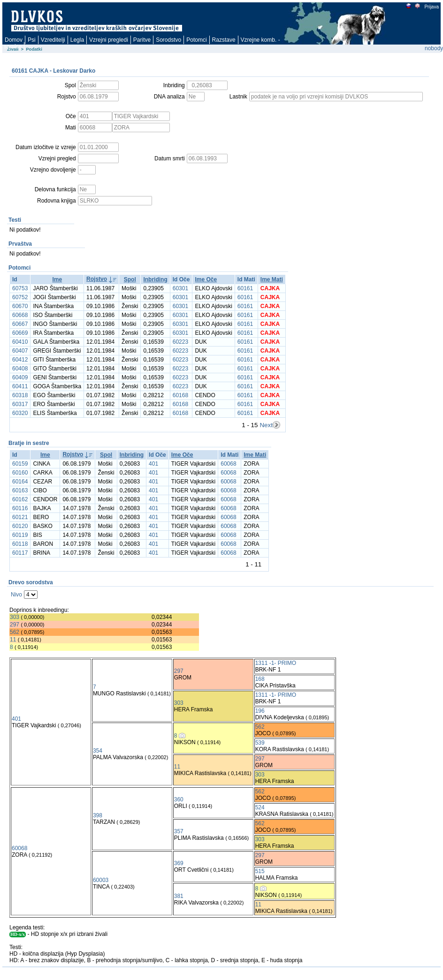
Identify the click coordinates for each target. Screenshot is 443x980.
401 (153, 464)
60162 (20, 499)
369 (179, 863)
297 (15, 625)
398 (98, 815)
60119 (20, 535)
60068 (228, 464)
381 (179, 896)
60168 (180, 395)
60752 (20, 297)
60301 (180, 288)
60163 (20, 490)
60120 (20, 526)
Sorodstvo (168, 40)
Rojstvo (97, 279)
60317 (20, 404)
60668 (20, 315)
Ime (57, 279)
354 (98, 751)
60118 (20, 544)
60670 (20, 306)
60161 (245, 288)
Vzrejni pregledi (109, 40)
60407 (20, 351)
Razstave (224, 40)
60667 (20, 324)
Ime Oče (206, 279)
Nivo (16, 595)
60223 (180, 342)
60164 (20, 482)
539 (260, 743)
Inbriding (155, 279)
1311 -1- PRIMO (276, 663)
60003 (101, 880)
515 (260, 871)
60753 (20, 288)
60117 (20, 553)
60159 (20, 464)
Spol (130, 279)
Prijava (431, 7)
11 (13, 640)
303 (15, 617)
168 (260, 679)
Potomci (196, 40)
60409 (20, 377)
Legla (77, 40)
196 (260, 711)
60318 (20, 395)
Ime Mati (272, 279)
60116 (20, 508)
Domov (14, 40)
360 (179, 799)
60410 (20, 342)
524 (260, 807)
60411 (20, 386)
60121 (20, 517)
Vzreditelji (53, 40)
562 (15, 632)
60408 (20, 369)
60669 (20, 333)
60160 (20, 473)
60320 (20, 413)
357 (179, 831)
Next (266, 425)
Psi (32, 40)
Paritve (142, 40)
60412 (20, 360)
